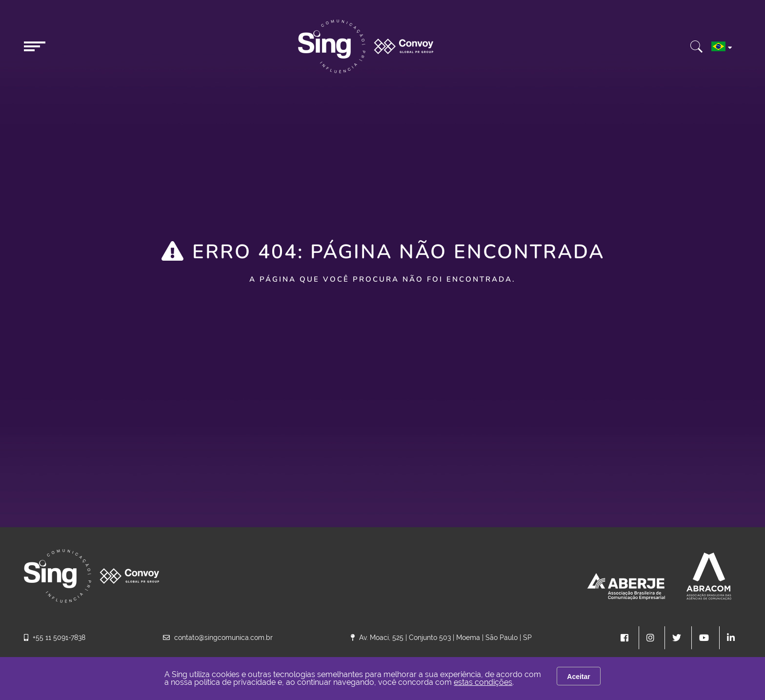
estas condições (483, 682)
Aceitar (578, 677)
